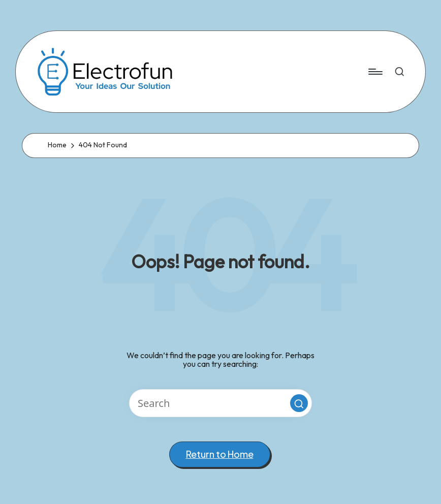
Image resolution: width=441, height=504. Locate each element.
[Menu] (375, 72)
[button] (299, 403)
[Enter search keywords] (220, 403)
